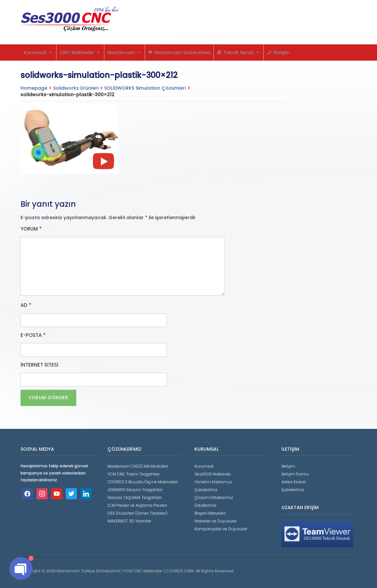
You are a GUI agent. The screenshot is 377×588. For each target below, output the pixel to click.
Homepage (34, 88)
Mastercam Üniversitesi (182, 53)
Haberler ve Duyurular (216, 521)
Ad (26, 305)
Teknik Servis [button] (242, 53)
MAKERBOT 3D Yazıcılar (129, 521)
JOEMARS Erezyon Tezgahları (135, 490)
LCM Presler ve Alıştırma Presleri (137, 505)
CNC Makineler (80, 53)
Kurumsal (38, 53)
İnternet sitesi (39, 365)
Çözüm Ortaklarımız (214, 498)
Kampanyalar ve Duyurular (221, 529)
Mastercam (124, 53)
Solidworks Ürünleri (76, 88)
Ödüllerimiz (205, 505)
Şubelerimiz (206, 490)
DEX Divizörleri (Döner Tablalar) (138, 513)
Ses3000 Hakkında (213, 474)
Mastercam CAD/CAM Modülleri (138, 466)
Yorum (31, 229)
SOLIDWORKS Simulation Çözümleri (145, 88)
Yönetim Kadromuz (213, 482)
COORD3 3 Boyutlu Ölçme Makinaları (143, 482)
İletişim (282, 53)
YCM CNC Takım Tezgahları (134, 474)
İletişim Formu (295, 474)
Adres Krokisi (294, 482)
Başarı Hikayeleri (210, 513)
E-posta (33, 335)
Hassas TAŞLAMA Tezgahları (135, 498)
